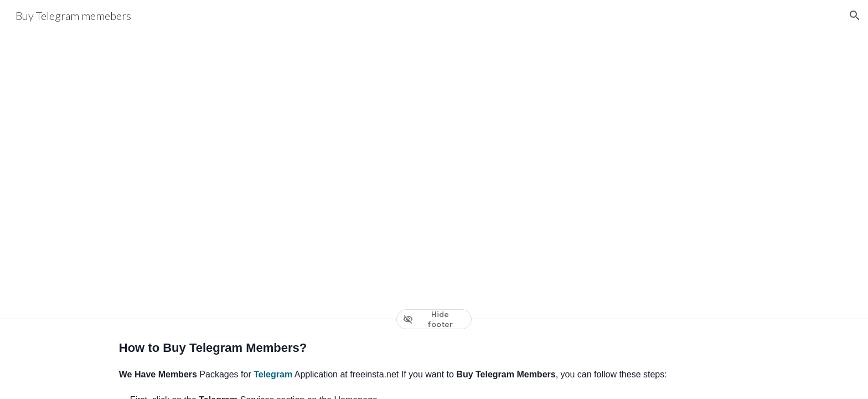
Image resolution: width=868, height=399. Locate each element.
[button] (855, 16)
